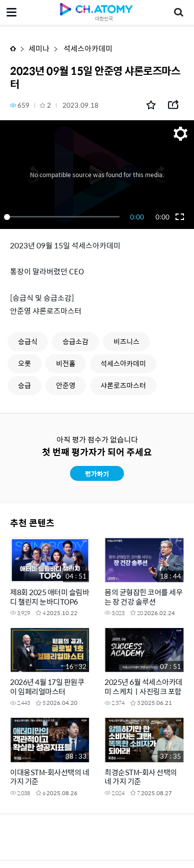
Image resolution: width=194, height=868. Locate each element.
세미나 (39, 48)
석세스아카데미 (87, 48)
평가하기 (97, 474)
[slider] (63, 217)
